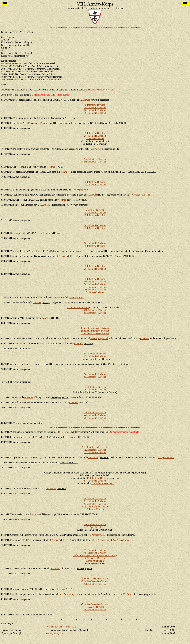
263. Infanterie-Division (95, 504)
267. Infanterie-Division (95, 159)
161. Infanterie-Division (95, 290)
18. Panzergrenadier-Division (95, 507)
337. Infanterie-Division (95, 310)
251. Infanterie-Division (95, 162)
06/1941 (5, 256)
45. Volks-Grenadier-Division (95, 581)
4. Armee (94, 149)
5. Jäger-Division (166, 457)
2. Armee (86, 100)
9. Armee (62, 200)
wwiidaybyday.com (55, 633)
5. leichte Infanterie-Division (95, 333)
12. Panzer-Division (95, 509)
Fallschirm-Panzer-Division (95, 555)
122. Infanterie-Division (95, 450)
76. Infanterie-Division (95, 374)
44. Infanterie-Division (95, 415)
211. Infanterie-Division (95, 524)
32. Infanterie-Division (95, 452)
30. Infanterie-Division (95, 113)
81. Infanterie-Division (95, 481)
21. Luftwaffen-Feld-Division (95, 447)
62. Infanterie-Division (95, 356)
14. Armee (45, 123)
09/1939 (5, 123)
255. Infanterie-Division (95, 282)
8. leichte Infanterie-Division (95, 328)
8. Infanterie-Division (95, 105)
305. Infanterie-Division (95, 377)
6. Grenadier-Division (95, 558)
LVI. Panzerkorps (67, 594)
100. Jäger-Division (95, 607)
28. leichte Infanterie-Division (95, 331)
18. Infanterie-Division (95, 108)
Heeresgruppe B (80, 190)
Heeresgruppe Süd (99, 338)
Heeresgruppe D (76, 297)
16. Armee (66, 432)
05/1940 (5, 172)
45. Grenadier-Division (95, 553)
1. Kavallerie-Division (140, 195)
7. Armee (92, 195)
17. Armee (128, 594)
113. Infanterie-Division (95, 387)
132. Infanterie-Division (97, 478)
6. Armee (145, 338)
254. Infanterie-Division (95, 610)
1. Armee (37, 302)
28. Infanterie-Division (95, 110)
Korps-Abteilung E (95, 561)
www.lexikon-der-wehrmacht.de (61, 627)
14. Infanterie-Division (95, 287)
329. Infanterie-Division (103, 483)
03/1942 (5, 338)
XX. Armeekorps (120, 540)
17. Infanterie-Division (95, 550)
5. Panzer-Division (95, 138)
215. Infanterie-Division (95, 313)
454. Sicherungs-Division (95, 354)
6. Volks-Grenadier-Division (95, 579)
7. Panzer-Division (95, 292)
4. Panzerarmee (96, 535)
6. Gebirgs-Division (95, 210)
